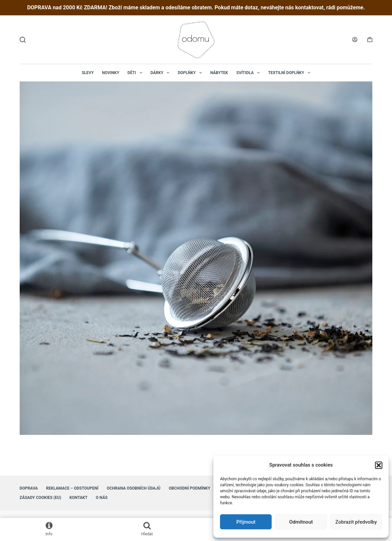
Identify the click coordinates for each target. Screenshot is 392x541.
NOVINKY (111, 73)
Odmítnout (301, 522)
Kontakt (78, 498)
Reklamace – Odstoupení (72, 488)
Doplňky (191, 73)
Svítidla (249, 73)
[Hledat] (23, 40)
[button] (379, 465)
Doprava (29, 488)
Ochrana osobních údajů (133, 488)
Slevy (88, 73)
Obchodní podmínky (189, 488)
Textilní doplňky (290, 73)
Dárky (161, 73)
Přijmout (246, 522)
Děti (136, 73)
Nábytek (219, 73)
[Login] (355, 40)
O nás (101, 498)
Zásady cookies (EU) (40, 498)
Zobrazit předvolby (356, 522)
